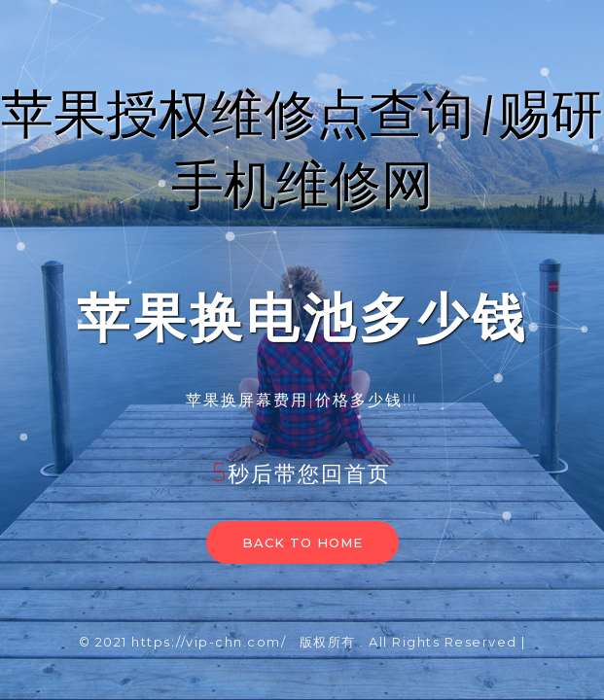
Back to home (302, 542)
